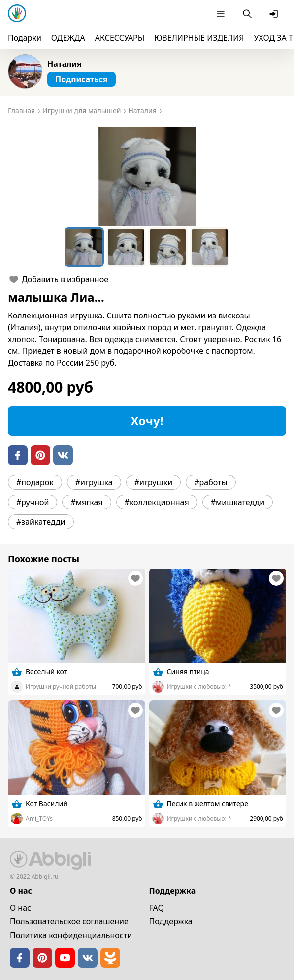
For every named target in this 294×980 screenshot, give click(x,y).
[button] (147, 177)
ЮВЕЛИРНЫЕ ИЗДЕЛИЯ (199, 38)
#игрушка (94, 482)
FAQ (157, 908)
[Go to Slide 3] (168, 247)
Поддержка (171, 921)
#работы (211, 482)
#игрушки (153, 482)
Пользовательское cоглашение (69, 921)
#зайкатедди (41, 522)
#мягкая (86, 502)
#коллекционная (157, 502)
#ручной (33, 502)
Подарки (25, 38)
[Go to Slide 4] (210, 247)
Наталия (65, 64)
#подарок (35, 482)
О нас (20, 908)
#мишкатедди (238, 502)
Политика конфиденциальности (71, 935)
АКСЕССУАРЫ (120, 38)
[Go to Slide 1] (84, 247)
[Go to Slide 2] (126, 247)
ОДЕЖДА (68, 38)
